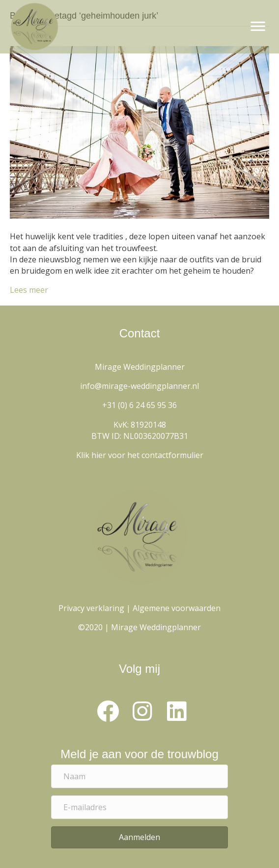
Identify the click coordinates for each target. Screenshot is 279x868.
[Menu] (258, 26)
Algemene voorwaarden (177, 608)
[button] (108, 712)
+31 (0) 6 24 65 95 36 (139, 405)
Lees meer (29, 290)
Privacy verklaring (91, 608)
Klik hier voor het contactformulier (140, 455)
